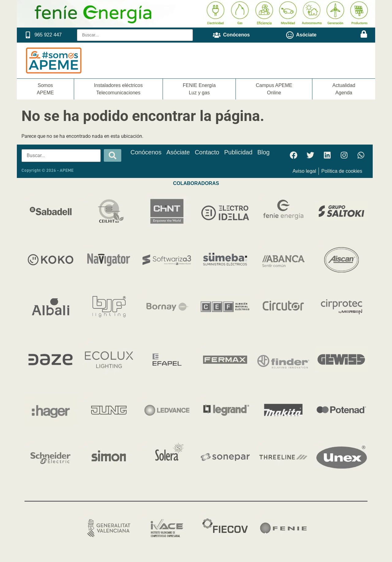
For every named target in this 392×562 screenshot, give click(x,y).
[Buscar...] (135, 35)
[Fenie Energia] (196, 25)
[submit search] (113, 155)
